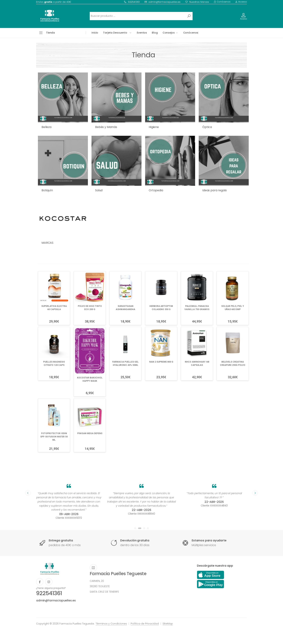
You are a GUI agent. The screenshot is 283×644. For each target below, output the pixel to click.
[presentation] (28, 493)
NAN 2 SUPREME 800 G (161, 362)
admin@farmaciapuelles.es (163, 2)
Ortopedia (156, 190)
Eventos (142, 33)
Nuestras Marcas (197, 2)
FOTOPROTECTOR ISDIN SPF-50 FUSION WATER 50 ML (54, 437)
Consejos (169, 33)
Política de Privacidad (145, 624)
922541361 (132, 2)
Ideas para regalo (215, 190)
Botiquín (47, 190)
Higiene (154, 127)
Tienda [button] (50, 33)
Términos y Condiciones (111, 624)
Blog (155, 33)
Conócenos (222, 2)
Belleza (46, 127)
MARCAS (47, 243)
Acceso (241, 2)
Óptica (207, 127)
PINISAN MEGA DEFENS (90, 433)
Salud (99, 190)
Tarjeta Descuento (115, 33)
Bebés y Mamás (106, 127)
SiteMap (168, 624)
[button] (135, 528)
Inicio (95, 33)
